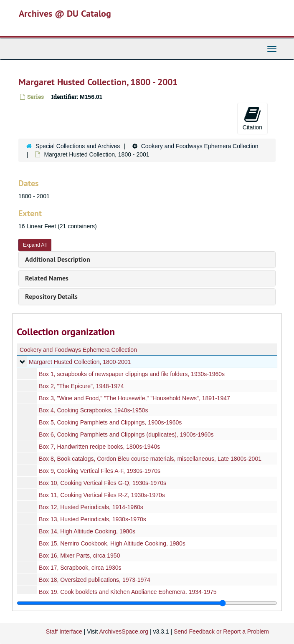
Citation (252, 118)
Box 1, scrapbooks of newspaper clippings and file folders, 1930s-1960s (132, 374)
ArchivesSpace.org (124, 631)
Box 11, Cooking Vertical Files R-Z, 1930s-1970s (102, 495)
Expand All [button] (35, 245)
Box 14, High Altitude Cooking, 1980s (87, 531)
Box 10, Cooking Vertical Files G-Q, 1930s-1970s (103, 483)
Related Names (47, 278)
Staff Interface (64, 631)
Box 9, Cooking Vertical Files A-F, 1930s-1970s (100, 471)
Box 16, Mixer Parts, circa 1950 (80, 556)
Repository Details (51, 297)
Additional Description (58, 259)
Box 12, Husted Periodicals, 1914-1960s (91, 507)
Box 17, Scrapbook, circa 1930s (80, 568)
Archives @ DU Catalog (65, 13)
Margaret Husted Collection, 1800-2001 (80, 362)
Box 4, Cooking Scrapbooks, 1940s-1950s (94, 410)
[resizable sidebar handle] (147, 603)
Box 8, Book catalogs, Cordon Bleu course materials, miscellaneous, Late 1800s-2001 (150, 459)
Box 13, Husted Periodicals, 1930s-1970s (93, 519)
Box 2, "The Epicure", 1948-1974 (81, 386)
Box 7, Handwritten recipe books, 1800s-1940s (99, 447)
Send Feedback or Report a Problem (221, 631)
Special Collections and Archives (78, 146)
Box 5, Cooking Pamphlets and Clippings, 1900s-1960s (110, 422)
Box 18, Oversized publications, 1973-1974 (95, 580)
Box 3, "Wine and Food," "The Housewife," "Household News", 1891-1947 (134, 398)
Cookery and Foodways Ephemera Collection (200, 146)
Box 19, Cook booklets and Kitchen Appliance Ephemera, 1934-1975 (128, 592)
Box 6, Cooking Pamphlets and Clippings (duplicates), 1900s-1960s (126, 434)
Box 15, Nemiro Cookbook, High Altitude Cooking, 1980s (112, 543)
